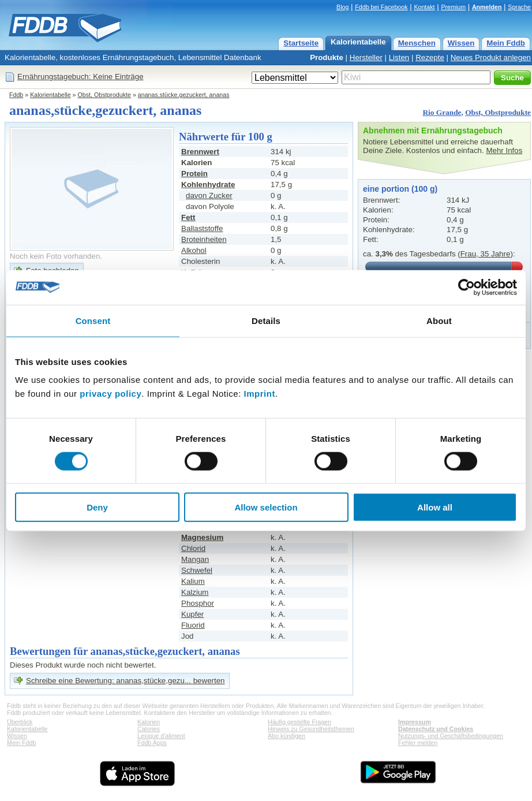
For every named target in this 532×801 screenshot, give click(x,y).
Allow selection (266, 507)
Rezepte (430, 57)
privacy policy (110, 394)
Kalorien (149, 722)
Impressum (415, 722)
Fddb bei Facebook (381, 7)
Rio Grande (442, 112)
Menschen (417, 43)
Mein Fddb (506, 43)
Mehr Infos (504, 150)
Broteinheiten (204, 239)
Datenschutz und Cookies (436, 729)
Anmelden (487, 7)
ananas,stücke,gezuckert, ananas (184, 95)
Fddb (16, 95)
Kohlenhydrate (208, 185)
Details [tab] (266, 320)
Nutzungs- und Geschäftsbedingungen (451, 736)
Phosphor (198, 603)
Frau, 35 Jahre (486, 254)
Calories (149, 729)
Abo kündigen (286, 736)
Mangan (195, 559)
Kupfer (192, 614)
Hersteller (366, 57)
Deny (97, 507)
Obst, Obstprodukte (104, 95)
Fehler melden (418, 743)
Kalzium (195, 592)
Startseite (301, 43)
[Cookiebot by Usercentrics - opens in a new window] (467, 287)
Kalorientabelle (358, 42)
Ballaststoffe (202, 228)
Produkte (327, 57)
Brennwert (200, 152)
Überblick (20, 722)
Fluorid (193, 625)
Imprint (260, 394)
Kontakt (424, 7)
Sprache (519, 7)
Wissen (461, 43)
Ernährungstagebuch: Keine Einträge (80, 77)
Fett (188, 217)
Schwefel (197, 570)
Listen (399, 57)
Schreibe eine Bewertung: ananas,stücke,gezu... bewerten (125, 681)
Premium (453, 7)
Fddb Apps (152, 743)
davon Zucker (209, 195)
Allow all (435, 507)
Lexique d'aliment (161, 736)
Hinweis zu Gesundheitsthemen (311, 729)
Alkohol (194, 250)
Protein (194, 174)
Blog (342, 7)
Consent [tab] (93, 320)
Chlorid (193, 548)
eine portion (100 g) (400, 189)
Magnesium (202, 537)
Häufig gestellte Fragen (299, 722)
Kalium (193, 581)
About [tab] (439, 320)
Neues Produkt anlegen (491, 57)
